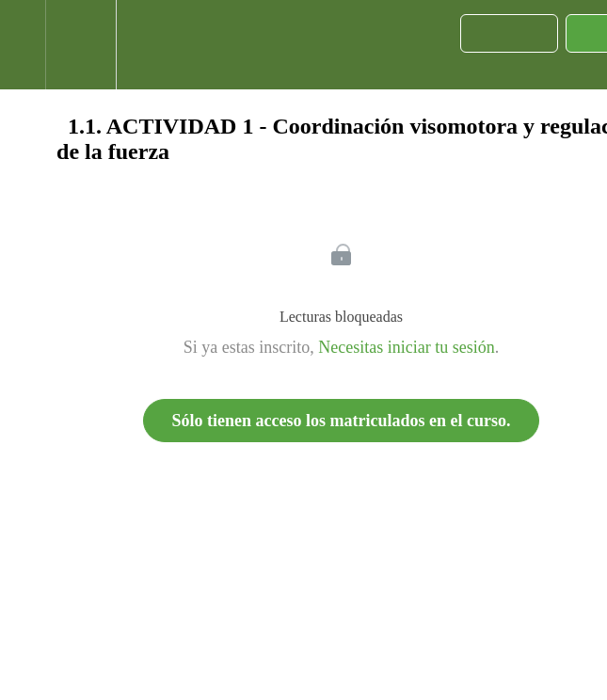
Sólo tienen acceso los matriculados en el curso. (342, 421)
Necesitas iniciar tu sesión (406, 347)
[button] (23, 45)
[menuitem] (80, 45)
